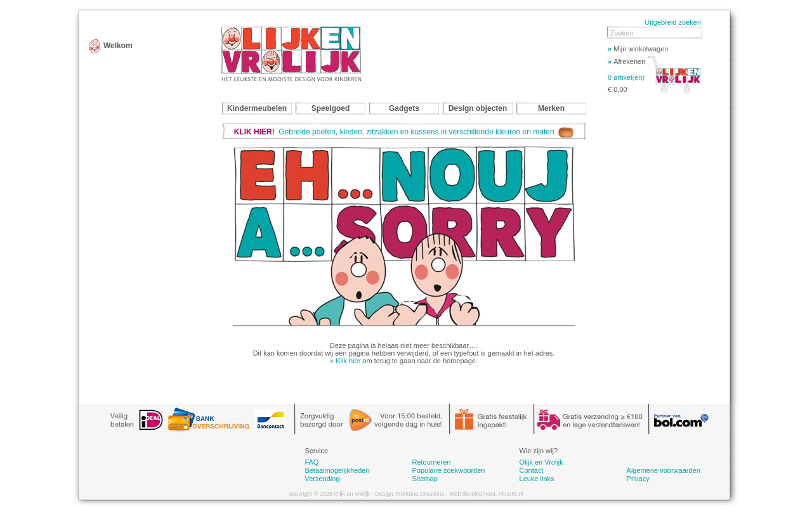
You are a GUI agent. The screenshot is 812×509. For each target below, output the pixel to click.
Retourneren (431, 462)
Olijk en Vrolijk (541, 462)
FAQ (311, 462)
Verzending (322, 479)
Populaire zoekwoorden (448, 470)
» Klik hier (345, 361)
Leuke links (537, 479)
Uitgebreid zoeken (673, 22)
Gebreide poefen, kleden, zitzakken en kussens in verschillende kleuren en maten (404, 132)
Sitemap (424, 479)
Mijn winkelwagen (638, 49)
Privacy (638, 479)
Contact (532, 470)
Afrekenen (626, 61)
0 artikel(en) (626, 77)
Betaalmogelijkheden (337, 470)
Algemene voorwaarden (664, 470)
